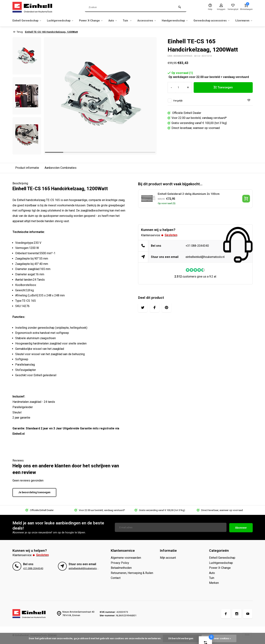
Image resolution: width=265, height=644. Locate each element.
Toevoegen (223, 87)
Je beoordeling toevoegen (34, 492)
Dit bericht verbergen (181, 638)
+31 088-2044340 (197, 246)
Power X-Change (98, 20)
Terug (18, 32)
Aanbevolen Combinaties (61, 168)
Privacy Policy (120, 563)
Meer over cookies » (219, 638)
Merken (214, 583)
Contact (116, 578)
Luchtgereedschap (64, 20)
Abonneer (241, 527)
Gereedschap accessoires (229, 20)
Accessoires (158, 20)
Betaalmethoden (121, 568)
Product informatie (27, 168)
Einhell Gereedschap (28, 20)
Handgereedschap (189, 20)
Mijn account (168, 558)
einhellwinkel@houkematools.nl (206, 257)
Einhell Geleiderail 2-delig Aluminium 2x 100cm (189, 194)
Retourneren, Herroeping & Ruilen (132, 573)
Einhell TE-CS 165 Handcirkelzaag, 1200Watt (52, 32)
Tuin (137, 20)
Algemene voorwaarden (126, 558)
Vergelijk (178, 101)
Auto (122, 20)
